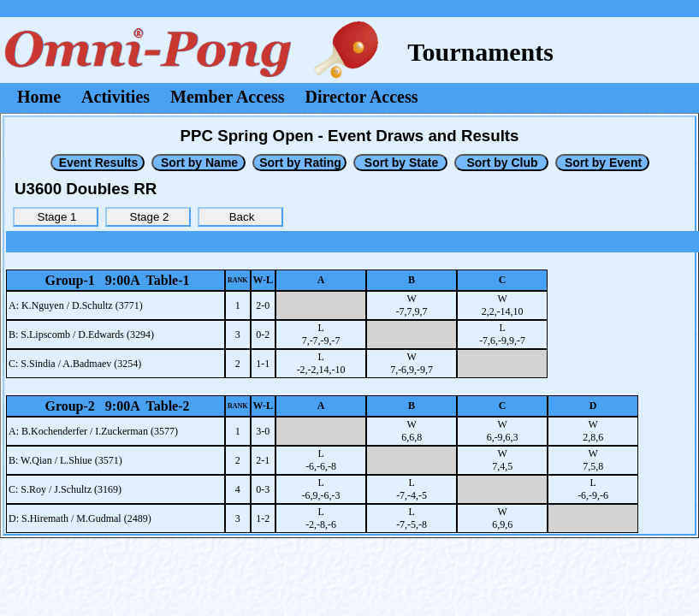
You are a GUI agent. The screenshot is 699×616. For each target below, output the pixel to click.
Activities (116, 97)
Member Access (227, 97)
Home (39, 97)
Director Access (362, 97)
